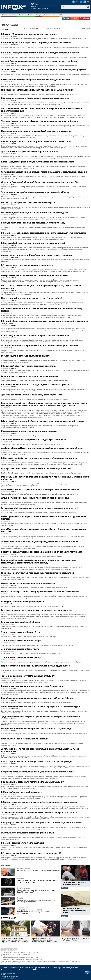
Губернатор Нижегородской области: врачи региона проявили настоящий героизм (43, 421)
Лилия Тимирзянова (23, 888)
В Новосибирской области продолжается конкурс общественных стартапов (39, 458)
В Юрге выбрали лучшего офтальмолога (22, 792)
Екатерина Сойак (23, 908)
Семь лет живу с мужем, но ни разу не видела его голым (29, 376)
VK (85, 2)
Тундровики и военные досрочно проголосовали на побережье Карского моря (41, 717)
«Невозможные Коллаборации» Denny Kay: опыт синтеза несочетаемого (37, 881)
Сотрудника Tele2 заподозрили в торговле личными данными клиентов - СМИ (40, 508)
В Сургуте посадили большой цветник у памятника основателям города (37, 772)
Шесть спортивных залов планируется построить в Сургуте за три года (36, 762)
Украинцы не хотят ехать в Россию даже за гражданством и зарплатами (37, 573)
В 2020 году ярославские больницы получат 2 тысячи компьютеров (35, 336)
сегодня (57, 29)
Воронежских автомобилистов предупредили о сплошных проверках (36, 385)
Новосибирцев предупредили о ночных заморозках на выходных (35, 213)
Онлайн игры (57, 968)
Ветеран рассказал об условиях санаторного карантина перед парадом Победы (41, 823)
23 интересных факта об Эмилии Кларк (21, 641)
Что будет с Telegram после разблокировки (23, 602)
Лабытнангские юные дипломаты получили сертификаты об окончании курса (40, 707)
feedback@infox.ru (11, 978)
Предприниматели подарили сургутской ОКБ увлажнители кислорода (36, 131)
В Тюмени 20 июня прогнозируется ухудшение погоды (29, 34)
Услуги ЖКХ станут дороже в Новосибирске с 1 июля (27, 833)
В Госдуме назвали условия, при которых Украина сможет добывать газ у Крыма (42, 552)
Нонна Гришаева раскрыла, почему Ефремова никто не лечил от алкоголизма (40, 592)
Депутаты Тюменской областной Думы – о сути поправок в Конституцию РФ (39, 182)
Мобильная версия (32, 968)
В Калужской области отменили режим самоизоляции (29, 366)
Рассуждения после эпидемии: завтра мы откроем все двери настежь (36, 610)
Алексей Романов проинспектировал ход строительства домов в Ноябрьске (39, 61)
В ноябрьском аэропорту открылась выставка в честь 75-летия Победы (37, 698)
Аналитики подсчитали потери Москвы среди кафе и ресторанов (34, 440)
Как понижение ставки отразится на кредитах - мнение (29, 431)
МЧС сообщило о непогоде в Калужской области (26, 356)
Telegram (73, 2)
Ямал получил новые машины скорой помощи (25, 739)
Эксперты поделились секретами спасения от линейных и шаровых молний (40, 346)
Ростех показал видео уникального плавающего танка (74, 911)
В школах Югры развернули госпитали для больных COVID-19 (32, 782)
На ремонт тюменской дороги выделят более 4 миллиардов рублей (35, 666)
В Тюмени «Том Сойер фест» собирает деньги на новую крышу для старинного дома (43, 233)
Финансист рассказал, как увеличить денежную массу (28, 583)
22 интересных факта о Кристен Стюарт (21, 657)
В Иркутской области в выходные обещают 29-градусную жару (33, 223)
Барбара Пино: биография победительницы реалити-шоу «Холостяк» (36, 468)
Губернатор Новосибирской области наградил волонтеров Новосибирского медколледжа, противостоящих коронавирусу (39, 562)
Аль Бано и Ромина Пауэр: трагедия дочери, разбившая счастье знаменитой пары (42, 448)
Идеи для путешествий (70, 968)
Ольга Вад (20, 898)
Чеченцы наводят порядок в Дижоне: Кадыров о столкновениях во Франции (40, 121)
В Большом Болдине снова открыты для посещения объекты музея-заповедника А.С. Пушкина (15, 940)
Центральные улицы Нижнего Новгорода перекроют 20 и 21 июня (35, 275)
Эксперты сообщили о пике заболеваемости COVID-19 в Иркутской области (39, 812)
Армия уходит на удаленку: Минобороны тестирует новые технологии (37, 255)
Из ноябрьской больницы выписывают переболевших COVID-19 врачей (37, 90)
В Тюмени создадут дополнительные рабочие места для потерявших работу (40, 53)
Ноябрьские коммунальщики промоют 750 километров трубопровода (37, 729)
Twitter (81, 2)
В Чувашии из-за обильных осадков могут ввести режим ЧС (31, 853)
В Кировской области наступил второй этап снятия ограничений (33, 243)
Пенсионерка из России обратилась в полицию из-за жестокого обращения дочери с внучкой (45, 941)
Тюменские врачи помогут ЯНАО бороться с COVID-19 (28, 676)
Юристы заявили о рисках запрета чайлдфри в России (76, 939)
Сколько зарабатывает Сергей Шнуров (20, 622)
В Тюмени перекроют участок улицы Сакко (23, 843)
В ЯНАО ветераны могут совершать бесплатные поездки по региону (35, 80)
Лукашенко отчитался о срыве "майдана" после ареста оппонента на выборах (40, 490)
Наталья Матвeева (23, 869)
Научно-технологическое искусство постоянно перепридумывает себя (36, 901)
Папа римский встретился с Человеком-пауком (75, 884)
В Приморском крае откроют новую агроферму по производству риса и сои (39, 802)
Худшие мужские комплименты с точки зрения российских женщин (36, 498)
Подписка (21, 968)
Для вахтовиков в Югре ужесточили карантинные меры (29, 152)
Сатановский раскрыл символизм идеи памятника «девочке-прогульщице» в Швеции (44, 172)
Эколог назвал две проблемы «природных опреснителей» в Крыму (35, 192)
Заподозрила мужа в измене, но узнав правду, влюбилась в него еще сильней (40, 542)
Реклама (14, 968)
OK (89, 2)
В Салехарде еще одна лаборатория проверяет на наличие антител (35, 98)
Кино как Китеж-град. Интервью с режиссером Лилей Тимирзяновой (36, 891)
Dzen (77, 2)
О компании (5, 968)
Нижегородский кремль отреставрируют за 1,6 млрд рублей (32, 298)
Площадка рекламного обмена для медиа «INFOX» (19, 970)
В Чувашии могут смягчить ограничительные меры (27, 265)
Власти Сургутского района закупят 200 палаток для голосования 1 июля (38, 162)
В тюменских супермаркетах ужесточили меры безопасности (32, 686)
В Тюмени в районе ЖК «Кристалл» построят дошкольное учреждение (37, 43)
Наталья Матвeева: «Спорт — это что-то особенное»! (38, 871)
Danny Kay (20, 879)
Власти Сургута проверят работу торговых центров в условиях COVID (36, 141)
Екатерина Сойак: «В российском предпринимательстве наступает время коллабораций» (33, 912)
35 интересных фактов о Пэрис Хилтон (21, 649)
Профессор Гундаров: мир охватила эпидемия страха (28, 203)
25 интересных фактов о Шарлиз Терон (21, 632)
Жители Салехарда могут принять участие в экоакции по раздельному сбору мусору (44, 70)
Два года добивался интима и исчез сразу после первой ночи (32, 395)
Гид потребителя (45, 968)
